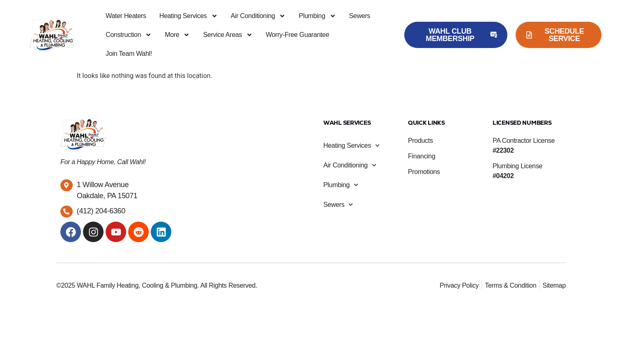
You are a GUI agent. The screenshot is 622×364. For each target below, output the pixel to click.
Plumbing (317, 16)
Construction (129, 35)
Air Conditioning (258, 16)
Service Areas (228, 35)
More (177, 35)
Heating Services (189, 16)
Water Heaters (126, 16)
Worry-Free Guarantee (297, 35)
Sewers (360, 16)
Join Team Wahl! (129, 54)
